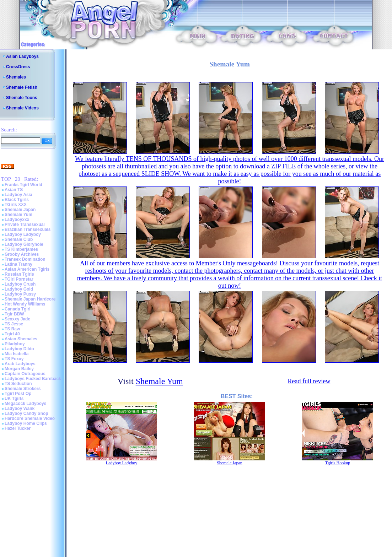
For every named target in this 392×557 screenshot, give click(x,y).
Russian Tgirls (19, 274)
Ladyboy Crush (20, 284)
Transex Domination (25, 259)
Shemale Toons (22, 98)
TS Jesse (14, 324)
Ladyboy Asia (18, 195)
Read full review (309, 381)
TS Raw (12, 329)
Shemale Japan (20, 210)
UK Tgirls (14, 399)
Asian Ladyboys (22, 56)
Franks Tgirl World (23, 185)
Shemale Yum (18, 215)
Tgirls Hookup (338, 463)
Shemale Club (19, 239)
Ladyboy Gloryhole (24, 244)
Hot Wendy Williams (25, 304)
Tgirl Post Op (18, 394)
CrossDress (18, 67)
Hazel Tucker (18, 428)
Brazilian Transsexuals (28, 229)
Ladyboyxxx (17, 220)
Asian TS (14, 190)
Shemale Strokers (23, 389)
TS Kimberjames (21, 249)
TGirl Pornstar (19, 279)
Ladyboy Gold (19, 289)
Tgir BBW (14, 314)
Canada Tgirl (18, 309)
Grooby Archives (22, 254)
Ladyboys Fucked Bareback (33, 379)
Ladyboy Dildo (19, 349)
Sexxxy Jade (17, 319)
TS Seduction (18, 384)
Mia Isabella (17, 354)
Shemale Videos (22, 108)
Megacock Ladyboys (25, 404)
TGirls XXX (16, 205)
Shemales (16, 77)
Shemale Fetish (22, 87)
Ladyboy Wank (20, 409)
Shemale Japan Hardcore (30, 299)
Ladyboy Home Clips (26, 423)
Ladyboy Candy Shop (26, 413)
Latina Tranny (18, 264)
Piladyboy (15, 344)
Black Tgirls (17, 200)
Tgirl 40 (12, 334)
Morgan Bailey (19, 369)
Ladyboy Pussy (20, 294)
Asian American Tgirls (27, 269)
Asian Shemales (21, 339)
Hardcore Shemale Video (30, 418)
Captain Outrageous (25, 374)
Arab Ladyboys (20, 364)
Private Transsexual (25, 225)
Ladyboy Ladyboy (23, 234)
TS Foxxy (14, 359)
